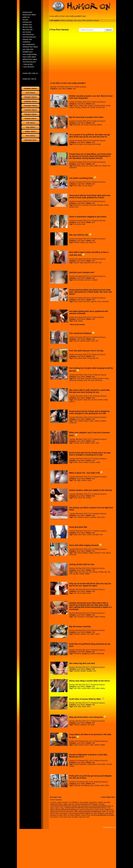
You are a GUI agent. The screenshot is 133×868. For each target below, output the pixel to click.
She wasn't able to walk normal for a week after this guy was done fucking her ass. (90, 391)
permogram (63, 813)
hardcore (88, 378)
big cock (77, 341)
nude (97, 443)
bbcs (99, 302)
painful (97, 745)
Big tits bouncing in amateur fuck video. (87, 117)
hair (89, 380)
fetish (83, 378)
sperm (87, 517)
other (84, 20)
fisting (83, 242)
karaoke (76, 443)
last (60, 797)
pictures (90, 20)
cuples (59, 802)
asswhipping (85, 785)
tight (79, 480)
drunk (76, 421)
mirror (93, 688)
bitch (75, 186)
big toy (108, 553)
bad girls (96, 535)
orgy (92, 302)
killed (89, 707)
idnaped (65, 802)
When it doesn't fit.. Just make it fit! (86, 473)
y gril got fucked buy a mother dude (91, 810)
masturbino (93, 802)
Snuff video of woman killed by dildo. (87, 699)
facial (75, 321)
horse (103, 553)
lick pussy (93, 205)
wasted (104, 166)
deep (91, 242)
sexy (79, 20)
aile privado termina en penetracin (62, 811)
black (93, 341)
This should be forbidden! (82, 333)
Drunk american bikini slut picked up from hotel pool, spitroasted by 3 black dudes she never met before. (91, 292)
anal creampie (79, 280)
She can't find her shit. (80, 235)
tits (82, 125)
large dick (87, 400)
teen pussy (101, 517)
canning (97, 785)
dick (106, 572)
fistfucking (73, 380)
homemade (90, 617)
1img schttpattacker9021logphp (79, 813)
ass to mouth (82, 593)
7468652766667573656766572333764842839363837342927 (86, 808)
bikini (81, 302)
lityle (95, 813)
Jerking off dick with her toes (82, 564)
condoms (81, 517)
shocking (69, 20)
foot (78, 378)
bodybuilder (92, 764)
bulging (91, 553)
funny (63, 20)
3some (106, 205)
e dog (61, 808)
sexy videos (62, 89)
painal (80, 358)
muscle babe (101, 764)
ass (75, 224)
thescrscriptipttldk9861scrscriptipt (103, 815)
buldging (85, 553)
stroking (101, 572)
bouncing (93, 125)
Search (109, 30)
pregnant (84, 725)
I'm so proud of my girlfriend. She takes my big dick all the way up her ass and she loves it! (89, 136)
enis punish (54, 817)
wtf (88, 107)
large (82, 263)
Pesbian (75, 806)
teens (82, 443)
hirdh (104, 811)
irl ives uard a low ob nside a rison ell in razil (74, 817)
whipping (77, 785)
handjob (89, 671)
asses (102, 785)
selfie (75, 498)
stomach (97, 553)
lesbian (102, 745)
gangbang (85, 654)
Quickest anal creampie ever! (82, 272)
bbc (96, 302)
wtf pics (96, 20)
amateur (99, 125)
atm (75, 593)
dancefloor (77, 166)
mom (100, 263)
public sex (98, 166)
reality (98, 462)
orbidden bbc (109, 810)
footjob (82, 574)
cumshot (77, 634)
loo (92, 813)
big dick (76, 263)
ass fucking (88, 144)
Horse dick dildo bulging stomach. (86, 545)
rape (86, 106)
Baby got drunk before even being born (88, 717)
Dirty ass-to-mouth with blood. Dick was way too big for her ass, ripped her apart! (90, 585)
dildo (80, 186)
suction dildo (86, 688)
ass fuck (87, 280)
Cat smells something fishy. (83, 178)
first (52, 797)
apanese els (54, 815)
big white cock (89, 263)
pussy (79, 224)
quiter (84, 358)
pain (93, 380)
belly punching (79, 745)
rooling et (101, 813)
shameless (73, 168)
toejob (76, 572)
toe (87, 572)
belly (79, 553)
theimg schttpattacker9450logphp (67, 810)
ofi (107, 811)
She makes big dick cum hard (82, 663)
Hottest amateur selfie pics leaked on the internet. (91, 490)
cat (83, 186)
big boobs (77, 125)
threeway (100, 205)
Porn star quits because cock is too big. (86, 351)
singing (87, 443)
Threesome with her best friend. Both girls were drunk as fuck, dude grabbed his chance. (90, 196)
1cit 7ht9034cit (74, 802)
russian (72, 766)
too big (90, 358)
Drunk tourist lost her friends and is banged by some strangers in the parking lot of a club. (89, 412)
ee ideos (53, 802)
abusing (78, 107)
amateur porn (74, 207)
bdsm (92, 745)
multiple (83, 634)
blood (89, 593)
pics (80, 535)
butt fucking (97, 144)
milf (96, 263)
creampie (94, 280)
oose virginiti (84, 802)
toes (90, 572)
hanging (80, 380)
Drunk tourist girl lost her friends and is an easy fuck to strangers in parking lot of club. (90, 454)
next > (56, 797)
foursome (87, 302)
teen (101, 535)
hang (85, 380)
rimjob (97, 617)
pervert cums (86, 815)
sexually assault (99, 106)
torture (87, 745)
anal (75, 144)
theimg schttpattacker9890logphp (90, 811)
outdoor (97, 421)
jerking (95, 572)
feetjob (87, 574)
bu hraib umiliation (74, 815)
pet (86, 186)
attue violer (63, 815)
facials (80, 321)
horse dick (73, 555)
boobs (86, 125)
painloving (98, 380)
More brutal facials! (78, 325)
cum (75, 517)
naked (93, 443)
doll (103, 107)
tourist (76, 302)
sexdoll (93, 107)
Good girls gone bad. (78, 527)
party (84, 166)
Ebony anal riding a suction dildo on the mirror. (90, 681)
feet (75, 378)
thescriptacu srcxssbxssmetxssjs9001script (96, 806)
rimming (102, 617)
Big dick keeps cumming (80, 626)
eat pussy (85, 205)
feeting (95, 378)
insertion (77, 242)
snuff (75, 707)
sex (87, 166)
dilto (76, 811)
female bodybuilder (80, 764)
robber (81, 106)
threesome (77, 205)
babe (84, 224)
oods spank (109, 813)
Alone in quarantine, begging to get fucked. (88, 217)
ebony (103, 688)
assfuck (84, 480)
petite (88, 341)
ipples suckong (69, 804)
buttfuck (72, 402)
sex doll (99, 107)
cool (75, 20)
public (91, 166)
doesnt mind (54, 813)
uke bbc (112, 811)
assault (91, 106)
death (84, 707)
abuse (76, 106)
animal (90, 186)
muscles (109, 764)
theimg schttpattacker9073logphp (86, 804)
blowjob (83, 671)
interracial (105, 302)
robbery (84, 107)
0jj (79, 806)
